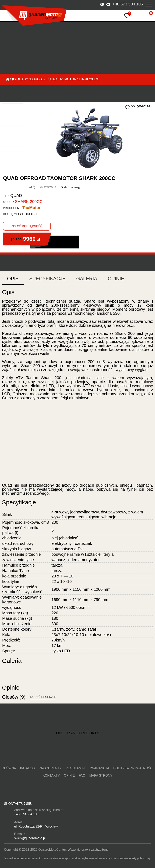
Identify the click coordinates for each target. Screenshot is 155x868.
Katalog (24, 782)
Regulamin (59, 782)
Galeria (66, 248)
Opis (11, 248)
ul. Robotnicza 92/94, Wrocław (33, 823)
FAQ (148, 782)
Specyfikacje (37, 248)
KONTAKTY (124, 782)
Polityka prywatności (101, 782)
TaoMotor (23, 194)
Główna (10, 782)
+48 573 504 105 (131, 4)
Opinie (89, 248)
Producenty (41, 782)
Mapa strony (78, 789)
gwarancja (76, 782)
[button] (17, 119)
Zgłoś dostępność (27, 213)
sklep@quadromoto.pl (28, 835)
